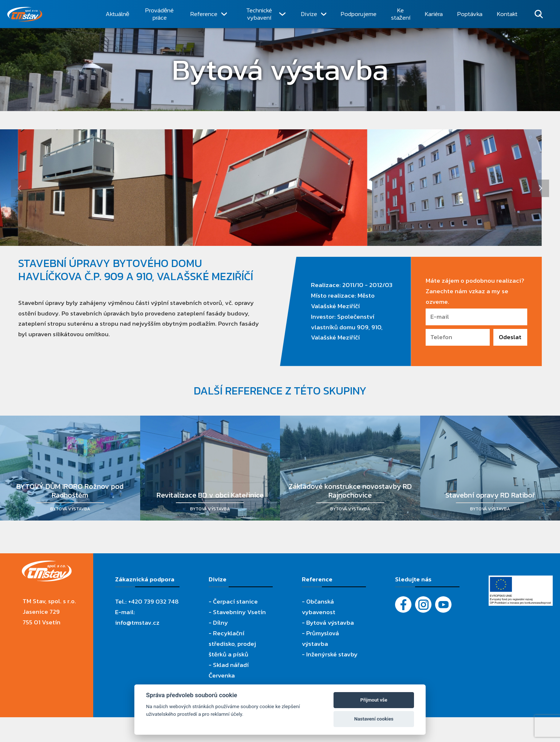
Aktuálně (117, 14)
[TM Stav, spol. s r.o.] (53, 14)
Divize (309, 14)
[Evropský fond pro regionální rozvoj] (521, 581)
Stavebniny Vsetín (239, 612)
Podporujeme (359, 14)
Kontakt (507, 14)
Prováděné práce (159, 14)
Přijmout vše (374, 700)
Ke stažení (401, 14)
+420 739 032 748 (153, 601)
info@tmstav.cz (137, 623)
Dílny (220, 623)
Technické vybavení (259, 14)
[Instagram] (423, 604)
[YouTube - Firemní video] (443, 604)
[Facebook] (403, 604)
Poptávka (470, 14)
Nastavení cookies (374, 719)
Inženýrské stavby (332, 654)
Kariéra (434, 14)
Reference (204, 14)
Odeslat (510, 337)
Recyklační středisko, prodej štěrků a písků (232, 644)
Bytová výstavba (330, 623)
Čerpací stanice (235, 601)
